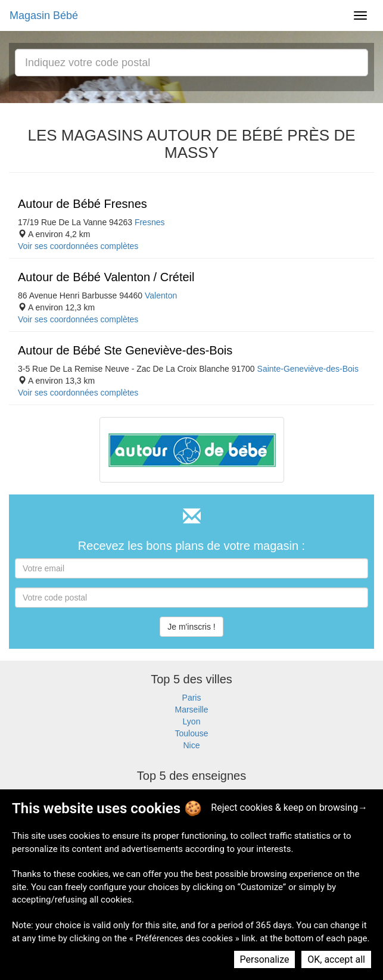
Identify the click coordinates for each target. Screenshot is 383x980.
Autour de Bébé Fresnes (82, 204)
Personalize (265, 959)
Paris (192, 698)
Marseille (191, 710)
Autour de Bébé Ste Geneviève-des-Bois (125, 350)
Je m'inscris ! (191, 627)
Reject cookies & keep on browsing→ (289, 808)
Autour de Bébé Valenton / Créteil (106, 277)
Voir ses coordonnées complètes (78, 246)
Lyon (192, 721)
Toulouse (191, 733)
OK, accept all (336, 959)
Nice (191, 745)
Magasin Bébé (44, 15)
